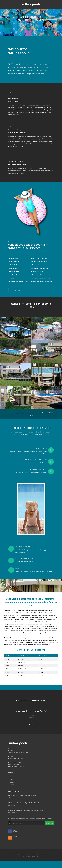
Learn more (16, 290)
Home (11, 777)
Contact (12, 785)
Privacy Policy (35, 856)
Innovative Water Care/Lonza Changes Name (22, 796)
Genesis (12, 782)
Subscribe (50, 823)
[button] (2, 22)
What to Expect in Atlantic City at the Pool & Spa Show (25, 803)
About (12, 780)
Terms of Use (26, 856)
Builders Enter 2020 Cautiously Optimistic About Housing (26, 810)
